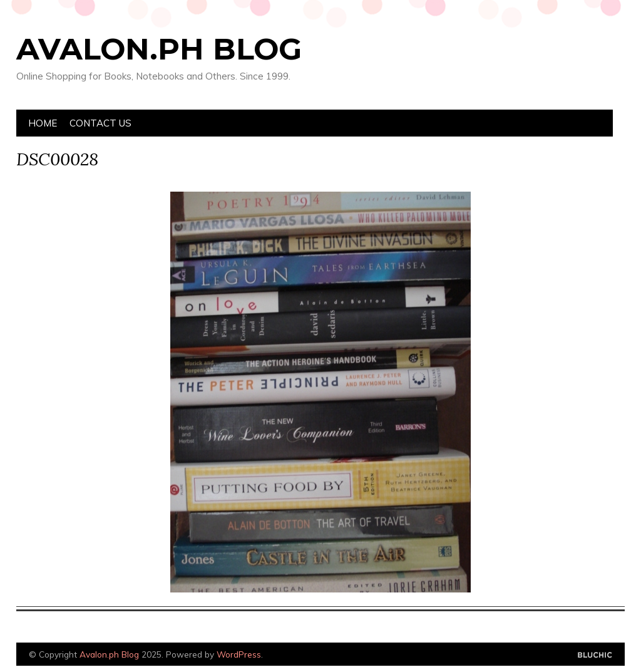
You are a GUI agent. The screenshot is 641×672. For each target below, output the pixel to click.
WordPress (239, 654)
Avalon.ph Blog (159, 49)
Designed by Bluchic (595, 655)
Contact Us (100, 123)
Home (43, 123)
